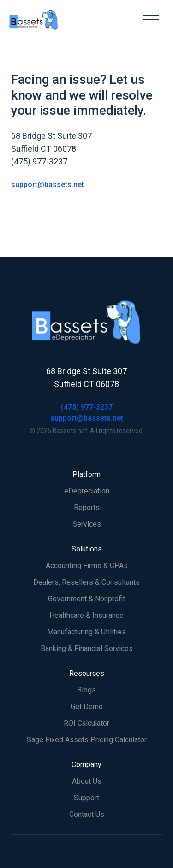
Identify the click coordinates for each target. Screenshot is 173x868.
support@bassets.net (48, 185)
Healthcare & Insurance (86, 615)
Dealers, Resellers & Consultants (86, 582)
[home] (72, 19)
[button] (151, 19)
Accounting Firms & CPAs (87, 566)
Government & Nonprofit (86, 599)
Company (86, 765)
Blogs (86, 690)
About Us (87, 781)
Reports (87, 507)
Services (87, 524)
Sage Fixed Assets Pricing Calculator (87, 740)
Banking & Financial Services (87, 648)
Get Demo (87, 707)
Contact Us (87, 814)
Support (86, 798)
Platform (86, 474)
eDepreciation (87, 491)
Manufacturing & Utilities (86, 632)
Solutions (87, 549)
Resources (87, 673)
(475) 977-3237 (87, 407)
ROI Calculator (86, 723)
